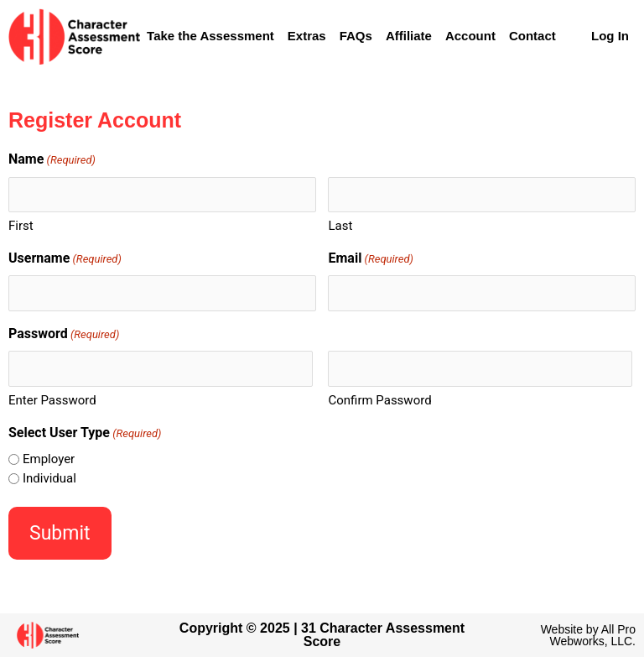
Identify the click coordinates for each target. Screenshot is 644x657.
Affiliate (409, 36)
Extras (307, 36)
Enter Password (52, 400)
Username (65, 259)
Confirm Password (379, 400)
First (21, 226)
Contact (532, 36)
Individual (49, 478)
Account (470, 36)
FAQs (356, 36)
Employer (49, 459)
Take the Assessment (210, 36)
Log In (610, 36)
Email (370, 259)
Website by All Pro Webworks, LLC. (588, 635)
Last (340, 226)
